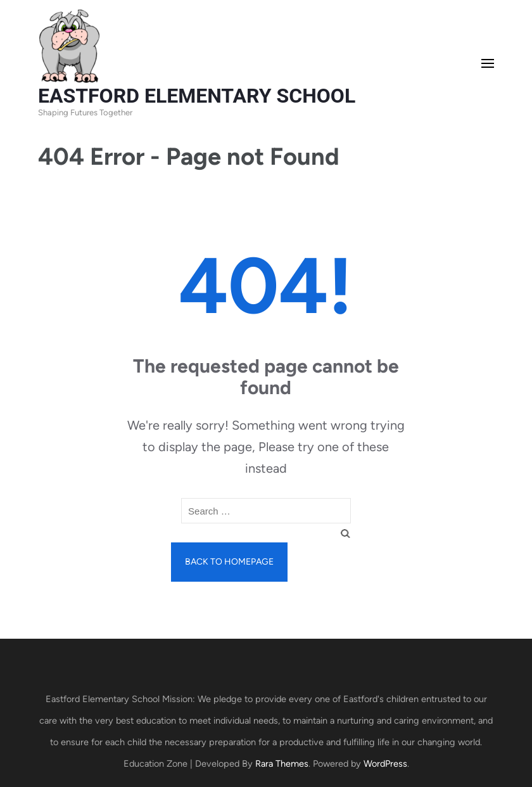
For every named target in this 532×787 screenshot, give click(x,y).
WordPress (385, 764)
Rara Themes (282, 764)
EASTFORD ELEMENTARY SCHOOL (197, 96)
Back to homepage (229, 562)
